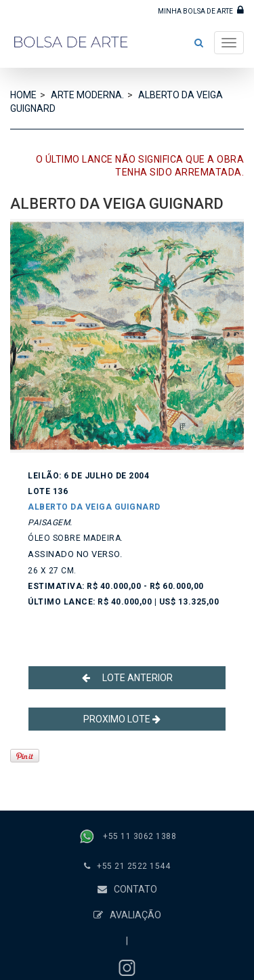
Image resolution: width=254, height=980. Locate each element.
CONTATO (127, 889)
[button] (199, 43)
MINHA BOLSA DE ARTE (201, 10)
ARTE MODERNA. (87, 95)
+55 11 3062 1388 (140, 836)
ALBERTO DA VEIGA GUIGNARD (94, 507)
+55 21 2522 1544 (133, 866)
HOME (23, 95)
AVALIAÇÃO (127, 915)
